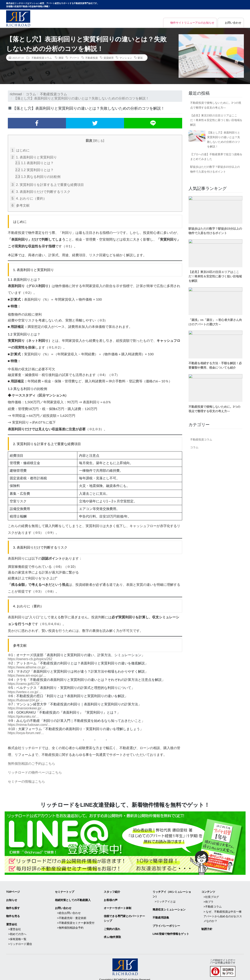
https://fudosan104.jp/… (26, 699)
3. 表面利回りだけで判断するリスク (40, 191)
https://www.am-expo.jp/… (27, 674)
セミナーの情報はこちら (26, 779)
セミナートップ (65, 889)
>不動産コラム (213, 903)
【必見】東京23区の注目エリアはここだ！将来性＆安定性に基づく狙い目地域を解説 (216, 120)
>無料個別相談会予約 (70, 924)
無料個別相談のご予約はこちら (31, 761)
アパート (74, 58)
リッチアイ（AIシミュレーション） (172, 892)
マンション (126, 58)
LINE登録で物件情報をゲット (171, 930)
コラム (31, 94)
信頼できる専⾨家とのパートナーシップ (124, 915)
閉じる (99, 141)
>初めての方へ (17, 930)
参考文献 (20, 205)
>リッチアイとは (165, 899)
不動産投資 (92, 58)
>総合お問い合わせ (69, 910)
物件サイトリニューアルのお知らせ (189, 23)
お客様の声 (111, 897)
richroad (16, 94)
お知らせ (12, 897)
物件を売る (13, 913)
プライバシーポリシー (166, 922)
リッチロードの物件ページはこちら (35, 770)
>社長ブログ (211, 894)
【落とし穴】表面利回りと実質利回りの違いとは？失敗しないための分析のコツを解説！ (224, 140)
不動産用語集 (161, 915)
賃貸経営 (109, 58)
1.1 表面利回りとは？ (35, 163)
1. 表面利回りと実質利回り (34, 157)
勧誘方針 (207, 925)
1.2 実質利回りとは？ (35, 170)
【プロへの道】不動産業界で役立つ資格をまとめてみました (216, 157)
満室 (61, 58)
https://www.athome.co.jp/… (29, 666)
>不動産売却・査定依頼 (72, 915)
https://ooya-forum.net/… (26, 731)
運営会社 (12, 921)
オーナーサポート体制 (117, 905)
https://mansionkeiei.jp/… (27, 707)
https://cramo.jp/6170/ (24, 683)
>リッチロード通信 (20, 940)
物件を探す (13, 905)
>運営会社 (15, 926)
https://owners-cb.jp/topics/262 (31, 658)
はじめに (20, 150)
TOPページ (13, 889)
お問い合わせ (233, 23)
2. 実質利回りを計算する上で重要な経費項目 (47, 184)
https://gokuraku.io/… (24, 715)
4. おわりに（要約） (29, 198)
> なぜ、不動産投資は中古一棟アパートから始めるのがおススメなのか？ (223, 913)
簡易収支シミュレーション (169, 907)
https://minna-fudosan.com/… (30, 723)
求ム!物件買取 (112, 933)
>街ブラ (208, 899)
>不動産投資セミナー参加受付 (76, 919)
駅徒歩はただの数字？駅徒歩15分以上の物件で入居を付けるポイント (215, 169)
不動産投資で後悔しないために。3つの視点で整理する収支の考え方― (216, 105)
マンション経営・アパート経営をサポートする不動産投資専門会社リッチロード (18, 18)
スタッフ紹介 (112, 889)
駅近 (140, 58)
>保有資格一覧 (17, 935)
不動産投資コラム (42, 58)
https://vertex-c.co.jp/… (25, 691)
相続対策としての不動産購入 (73, 897)
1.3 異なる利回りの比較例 (38, 177)
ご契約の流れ (112, 926)
